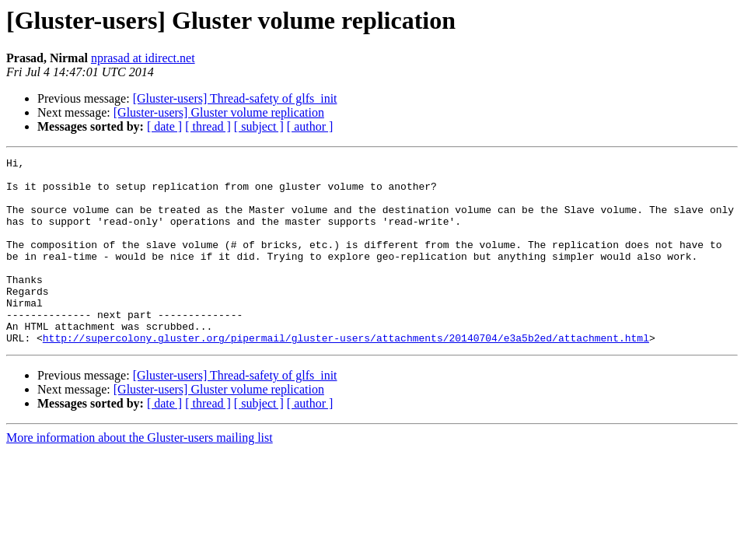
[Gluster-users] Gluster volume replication (219, 112)
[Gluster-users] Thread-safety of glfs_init (235, 98)
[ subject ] (259, 126)
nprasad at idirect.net (143, 58)
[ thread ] (208, 126)
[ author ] (310, 126)
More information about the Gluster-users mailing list (140, 475)
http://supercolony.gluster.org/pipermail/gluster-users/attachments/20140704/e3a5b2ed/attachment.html (346, 375)
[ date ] (164, 126)
